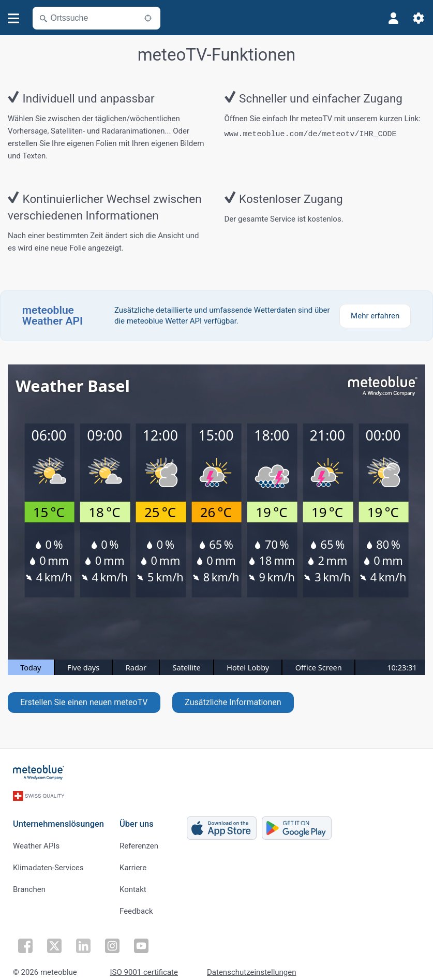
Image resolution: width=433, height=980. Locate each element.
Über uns (137, 821)
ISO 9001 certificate (144, 969)
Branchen (29, 886)
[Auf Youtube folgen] (141, 943)
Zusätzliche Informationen (233, 702)
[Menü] (14, 18)
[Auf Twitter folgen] (54, 943)
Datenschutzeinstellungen (252, 969)
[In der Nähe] (148, 18)
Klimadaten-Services (48, 865)
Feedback (136, 908)
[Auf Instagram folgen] (112, 943)
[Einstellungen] (419, 18)
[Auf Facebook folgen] (25, 943)
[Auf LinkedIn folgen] (83, 943)
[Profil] (394, 18)
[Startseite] (39, 772)
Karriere (133, 865)
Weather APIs (36, 843)
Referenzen (139, 843)
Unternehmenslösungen (58, 821)
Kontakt (133, 886)
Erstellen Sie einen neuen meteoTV (84, 702)
